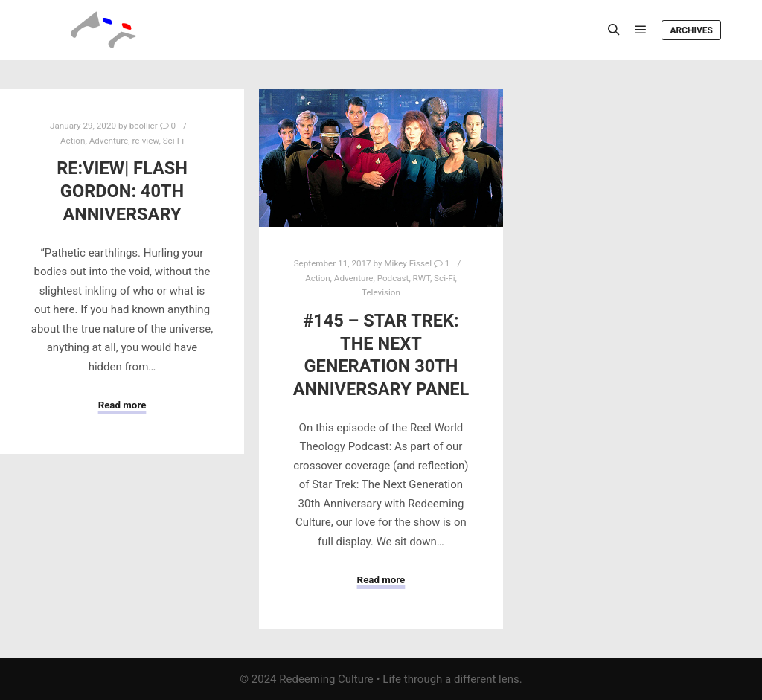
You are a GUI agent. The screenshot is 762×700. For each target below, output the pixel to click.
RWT (422, 278)
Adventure (109, 141)
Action (73, 141)
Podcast (393, 278)
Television (381, 292)
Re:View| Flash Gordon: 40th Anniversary (122, 191)
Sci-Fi (173, 141)
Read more (122, 405)
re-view (145, 141)
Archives (691, 30)
